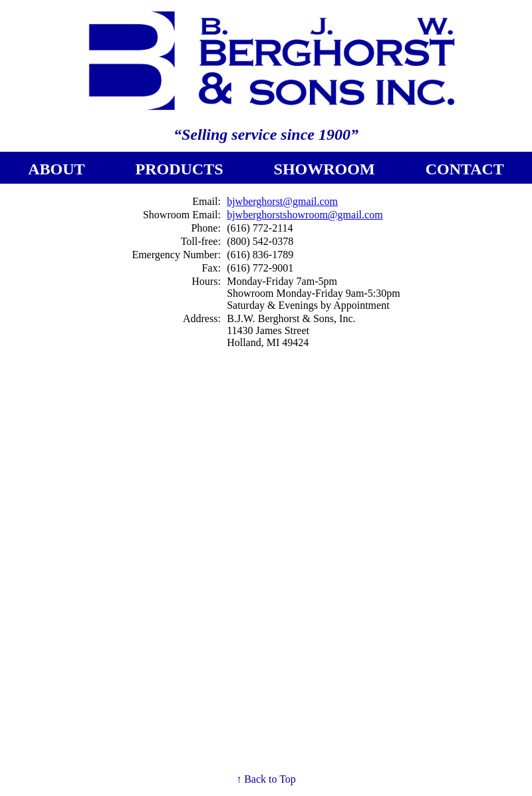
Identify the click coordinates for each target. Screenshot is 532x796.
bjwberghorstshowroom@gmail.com (305, 215)
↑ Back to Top (266, 779)
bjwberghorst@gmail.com (282, 201)
